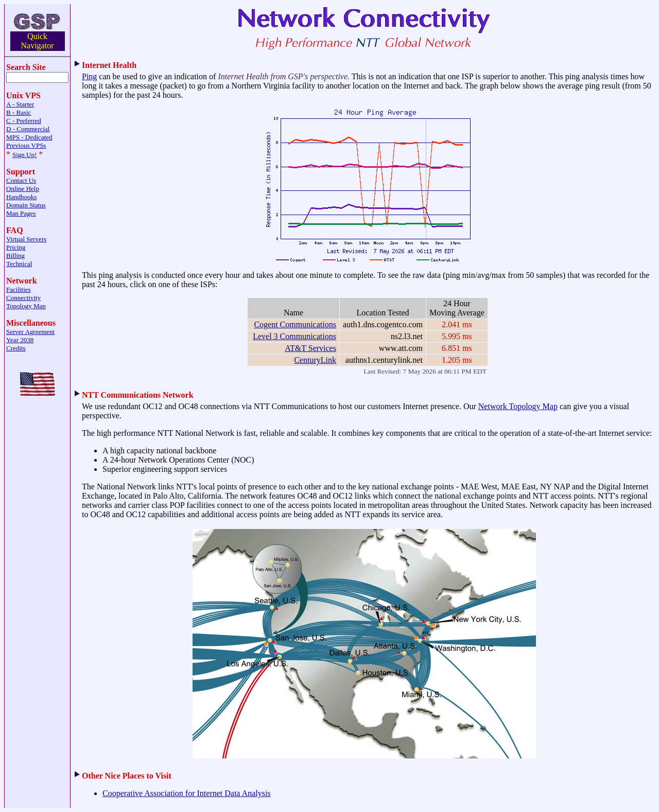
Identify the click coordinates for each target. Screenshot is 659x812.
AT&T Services (310, 348)
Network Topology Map (518, 406)
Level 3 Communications (294, 336)
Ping (89, 76)
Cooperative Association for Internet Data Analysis (187, 793)
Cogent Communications (295, 324)
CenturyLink (315, 360)
